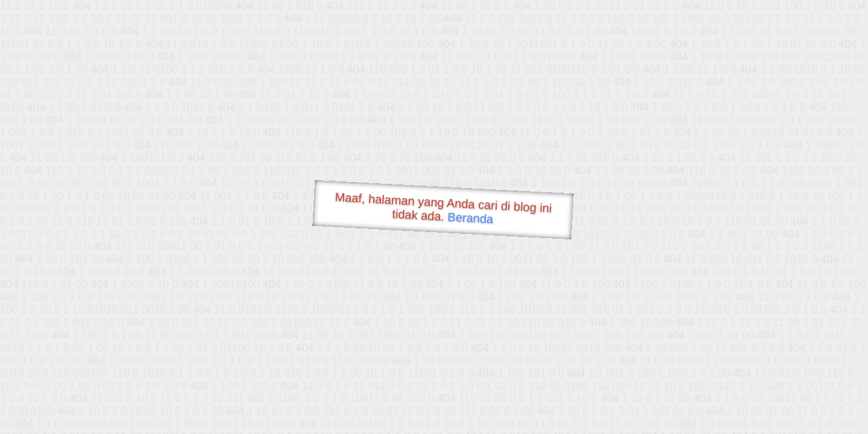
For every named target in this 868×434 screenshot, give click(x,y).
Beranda (470, 218)
